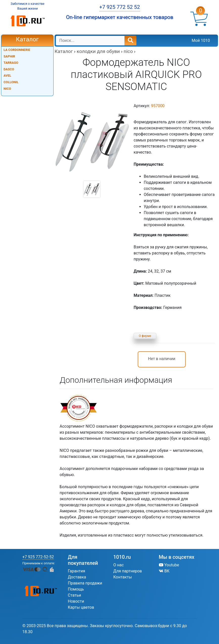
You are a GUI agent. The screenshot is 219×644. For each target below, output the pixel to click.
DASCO (9, 69)
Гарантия (77, 571)
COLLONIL (11, 82)
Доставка (77, 577)
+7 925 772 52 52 (120, 7)
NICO (7, 89)
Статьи (75, 595)
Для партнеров (128, 571)
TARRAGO (11, 63)
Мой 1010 (201, 40)
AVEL (7, 76)
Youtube (169, 565)
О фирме (145, 336)
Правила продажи (85, 583)
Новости (76, 601)
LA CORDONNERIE (17, 50)
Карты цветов (81, 607)
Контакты (123, 577)
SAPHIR (9, 56)
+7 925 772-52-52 (38, 557)
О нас (119, 565)
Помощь (76, 589)
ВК (164, 571)
